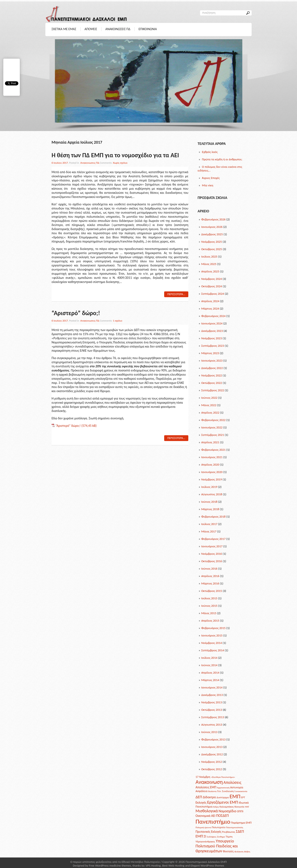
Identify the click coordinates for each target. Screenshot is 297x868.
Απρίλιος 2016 (210, 576)
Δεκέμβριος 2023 (212, 331)
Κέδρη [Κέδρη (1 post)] (216, 807)
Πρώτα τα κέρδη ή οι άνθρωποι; (222, 159)
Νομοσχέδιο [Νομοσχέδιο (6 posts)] (227, 811)
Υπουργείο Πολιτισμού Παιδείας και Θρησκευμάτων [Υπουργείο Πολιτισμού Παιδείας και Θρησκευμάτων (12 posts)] (217, 846)
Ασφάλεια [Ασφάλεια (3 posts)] (202, 791)
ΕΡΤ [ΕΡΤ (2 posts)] (243, 797)
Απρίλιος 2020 (210, 465)
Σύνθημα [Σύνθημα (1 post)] (221, 837)
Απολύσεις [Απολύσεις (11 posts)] (232, 782)
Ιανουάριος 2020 (212, 472)
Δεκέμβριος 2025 (212, 234)
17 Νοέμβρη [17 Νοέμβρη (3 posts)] (203, 777)
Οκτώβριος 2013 (212, 710)
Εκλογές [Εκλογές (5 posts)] (201, 802)
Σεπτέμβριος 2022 (213, 390)
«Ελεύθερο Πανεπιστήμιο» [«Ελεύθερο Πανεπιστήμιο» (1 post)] (223, 777)
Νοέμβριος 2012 (212, 762)
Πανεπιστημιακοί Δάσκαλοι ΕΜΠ (206, 862)
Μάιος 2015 (209, 613)
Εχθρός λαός (210, 152)
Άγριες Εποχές (211, 178)
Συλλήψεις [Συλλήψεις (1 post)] (212, 837)
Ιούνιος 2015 (209, 606)
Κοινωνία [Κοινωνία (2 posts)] (239, 807)
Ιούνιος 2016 (209, 569)
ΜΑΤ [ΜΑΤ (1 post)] (247, 807)
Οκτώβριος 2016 (212, 561)
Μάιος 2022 (209, 405)
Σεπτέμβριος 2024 (213, 294)
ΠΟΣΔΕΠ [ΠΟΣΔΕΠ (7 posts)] (222, 816)
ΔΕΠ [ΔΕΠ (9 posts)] (199, 797)
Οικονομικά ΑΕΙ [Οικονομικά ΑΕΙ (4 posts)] (205, 816)
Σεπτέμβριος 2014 (213, 650)
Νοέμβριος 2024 (212, 279)
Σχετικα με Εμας (64, 29)
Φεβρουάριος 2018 (213, 517)
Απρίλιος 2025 (210, 271)
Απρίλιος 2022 (210, 413)
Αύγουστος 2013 (212, 725)
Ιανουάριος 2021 (212, 457)
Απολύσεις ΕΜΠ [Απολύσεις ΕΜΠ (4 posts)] (206, 787)
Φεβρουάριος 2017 (213, 539)
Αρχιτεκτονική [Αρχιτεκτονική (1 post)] (223, 788)
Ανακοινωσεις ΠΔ (118, 29)
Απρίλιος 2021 (210, 442)
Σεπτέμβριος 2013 (213, 717)
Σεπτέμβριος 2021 (213, 435)
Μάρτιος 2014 (210, 680)
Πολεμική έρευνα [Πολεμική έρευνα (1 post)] (203, 827)
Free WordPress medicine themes (110, 866)
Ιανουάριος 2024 (212, 323)
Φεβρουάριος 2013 (213, 739)
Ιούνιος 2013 (209, 732)
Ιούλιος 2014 (209, 658)
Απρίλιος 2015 (210, 621)
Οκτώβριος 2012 (212, 769)
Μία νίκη (208, 185)
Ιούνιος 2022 (209, 398)
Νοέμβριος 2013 (212, 702)
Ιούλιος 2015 (209, 598)
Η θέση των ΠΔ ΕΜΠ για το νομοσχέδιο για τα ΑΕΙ (115, 155)
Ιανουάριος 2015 (212, 635)
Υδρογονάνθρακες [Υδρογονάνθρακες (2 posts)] (205, 841)
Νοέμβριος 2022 (212, 375)
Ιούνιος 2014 (209, 665)
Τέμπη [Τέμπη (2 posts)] (229, 837)
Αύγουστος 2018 (212, 494)
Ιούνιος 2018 (209, 502)
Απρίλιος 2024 (210, 301)
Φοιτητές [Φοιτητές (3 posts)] (228, 851)
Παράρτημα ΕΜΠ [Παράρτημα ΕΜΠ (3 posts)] (241, 823)
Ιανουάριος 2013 (212, 747)
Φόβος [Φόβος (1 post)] (247, 852)
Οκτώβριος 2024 (212, 286)
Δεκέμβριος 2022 (212, 368)
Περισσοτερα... (176, 294)
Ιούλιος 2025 (209, 257)
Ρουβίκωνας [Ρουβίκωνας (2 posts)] (229, 832)
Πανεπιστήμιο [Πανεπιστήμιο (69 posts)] (213, 822)
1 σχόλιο (118, 321)
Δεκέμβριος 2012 (212, 754)
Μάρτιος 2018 (210, 509)
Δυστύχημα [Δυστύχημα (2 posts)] (223, 797)
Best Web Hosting (173, 866)
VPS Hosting (153, 866)
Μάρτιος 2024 (210, 309)
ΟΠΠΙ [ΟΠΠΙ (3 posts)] (240, 811)
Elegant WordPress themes (207, 866)
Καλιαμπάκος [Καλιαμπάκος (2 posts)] (227, 807)
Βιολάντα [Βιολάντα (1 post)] (212, 791)
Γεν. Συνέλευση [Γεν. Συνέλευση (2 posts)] (225, 791)
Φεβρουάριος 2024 (213, 316)
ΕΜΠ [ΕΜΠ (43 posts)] (235, 796)
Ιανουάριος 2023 (212, 361)
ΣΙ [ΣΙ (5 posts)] (205, 836)
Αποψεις (91, 29)
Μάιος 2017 (209, 531)
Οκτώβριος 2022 (212, 383)
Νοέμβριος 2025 (212, 242)
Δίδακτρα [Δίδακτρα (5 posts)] (209, 797)
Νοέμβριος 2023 (212, 338)
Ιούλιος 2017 (209, 524)
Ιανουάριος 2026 (212, 227)
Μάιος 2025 (209, 264)
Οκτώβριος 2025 (212, 249)
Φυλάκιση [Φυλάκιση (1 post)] (239, 852)
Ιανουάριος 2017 (212, 546)
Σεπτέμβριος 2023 (213, 346)
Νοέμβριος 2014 (212, 643)
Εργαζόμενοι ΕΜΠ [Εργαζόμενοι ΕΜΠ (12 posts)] (223, 802)
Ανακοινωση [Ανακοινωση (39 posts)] (209, 782)
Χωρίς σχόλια (120, 163)
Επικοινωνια (148, 29)
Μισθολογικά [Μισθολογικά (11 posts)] (207, 811)
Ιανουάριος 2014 (212, 687)
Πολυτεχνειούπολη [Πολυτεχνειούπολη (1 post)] (235, 827)
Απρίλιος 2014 (210, 673)
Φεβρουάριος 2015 (213, 628)
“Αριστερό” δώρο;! (76, 313)
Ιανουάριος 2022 (212, 427)
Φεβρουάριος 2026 (213, 219)
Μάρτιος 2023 (210, 353)
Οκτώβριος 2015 (212, 591)
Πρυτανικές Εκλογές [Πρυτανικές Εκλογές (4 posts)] (208, 832)
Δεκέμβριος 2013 (212, 695)
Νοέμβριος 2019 (212, 479)
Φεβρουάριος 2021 (213, 450)
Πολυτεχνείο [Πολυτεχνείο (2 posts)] (219, 827)
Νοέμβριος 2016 (212, 554)
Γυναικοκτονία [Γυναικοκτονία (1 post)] (241, 791)
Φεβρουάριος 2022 (213, 420)
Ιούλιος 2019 (209, 487)
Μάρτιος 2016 (210, 583)
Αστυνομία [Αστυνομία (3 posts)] (237, 787)
